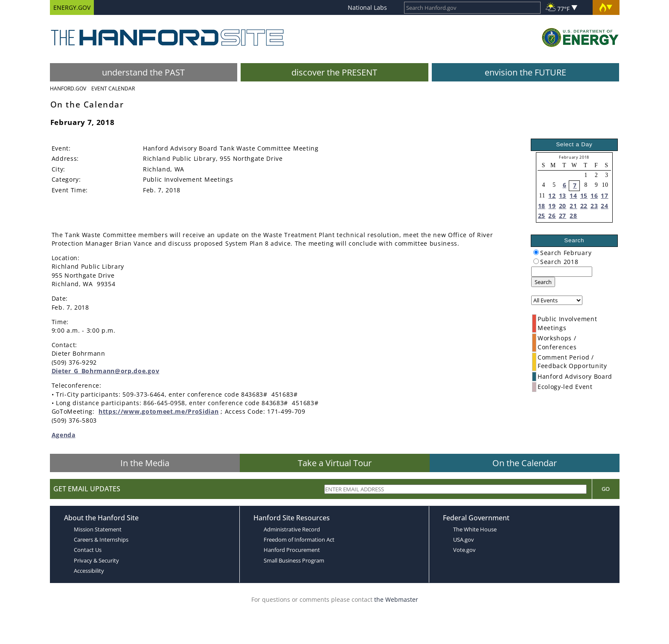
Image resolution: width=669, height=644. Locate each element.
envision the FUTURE (525, 72)
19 (552, 206)
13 (563, 196)
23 (594, 206)
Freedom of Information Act (299, 540)
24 (604, 206)
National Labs (367, 7)
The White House (475, 529)
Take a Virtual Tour (335, 463)
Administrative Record (292, 529)
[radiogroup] (536, 252)
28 (573, 216)
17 (604, 196)
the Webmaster (396, 599)
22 (584, 206)
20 (563, 206)
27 (563, 216)
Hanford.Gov (68, 88)
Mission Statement (98, 529)
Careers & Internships (101, 540)
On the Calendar (525, 463)
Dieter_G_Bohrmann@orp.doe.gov (106, 371)
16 (594, 196)
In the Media (145, 463)
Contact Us (88, 550)
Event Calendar (113, 88)
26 (552, 216)
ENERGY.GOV (72, 7)
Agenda (64, 435)
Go (606, 489)
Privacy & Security (96, 560)
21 (573, 206)
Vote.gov (464, 550)
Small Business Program (294, 560)
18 (542, 206)
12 (552, 196)
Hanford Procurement (292, 550)
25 (542, 216)
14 (573, 196)
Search (543, 282)
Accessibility (89, 571)
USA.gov (464, 540)
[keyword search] (562, 272)
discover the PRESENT (334, 72)
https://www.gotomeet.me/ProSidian (159, 411)
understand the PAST (143, 72)
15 (584, 196)
